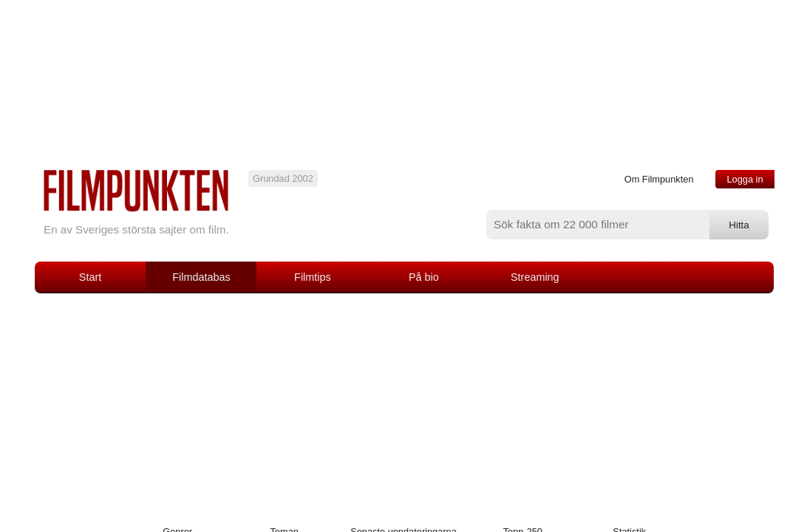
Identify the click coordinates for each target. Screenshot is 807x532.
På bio (424, 277)
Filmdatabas (201, 277)
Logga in (745, 179)
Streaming (535, 277)
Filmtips (313, 277)
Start (90, 277)
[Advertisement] (403, 404)
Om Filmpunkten (659, 179)
